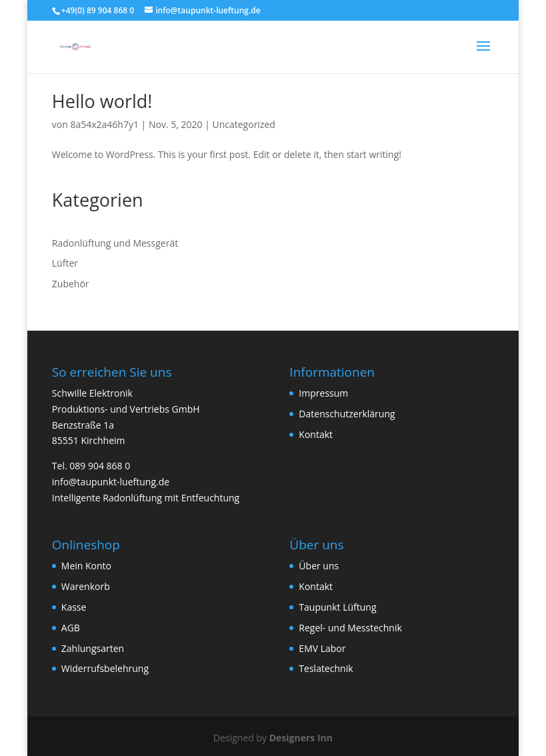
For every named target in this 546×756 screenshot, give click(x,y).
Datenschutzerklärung (347, 414)
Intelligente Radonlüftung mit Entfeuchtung (146, 498)
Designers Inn (301, 738)
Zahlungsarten (93, 648)
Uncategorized (243, 124)
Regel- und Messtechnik (350, 628)
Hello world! (102, 101)
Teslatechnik (326, 668)
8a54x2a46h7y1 (104, 124)
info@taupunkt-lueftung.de (111, 482)
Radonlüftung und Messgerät (115, 243)
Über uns (319, 566)
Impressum (323, 393)
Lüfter (65, 263)
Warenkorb (86, 586)
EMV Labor (322, 648)
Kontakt (316, 434)
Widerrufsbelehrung (105, 668)
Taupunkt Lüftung (337, 607)
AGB (71, 628)
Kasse (74, 607)
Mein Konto (86, 566)
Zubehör (71, 284)
